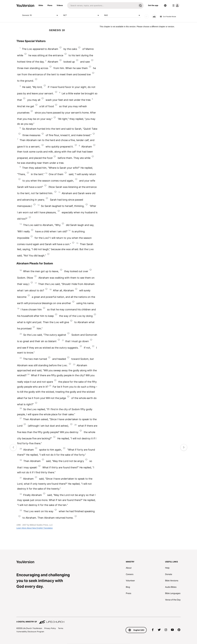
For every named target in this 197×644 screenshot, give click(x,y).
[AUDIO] (146, 17)
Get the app (153, 5)
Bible (41, 5)
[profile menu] (175, 5)
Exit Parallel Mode (168, 17)
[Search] (102, 5)
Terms (61, 628)
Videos (60, 5)
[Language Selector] (165, 5)
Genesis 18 (40, 15)
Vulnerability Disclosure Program (30, 632)
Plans (50, 5)
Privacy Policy (50, 628)
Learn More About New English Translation (35, 528)
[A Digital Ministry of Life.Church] (99, 620)
